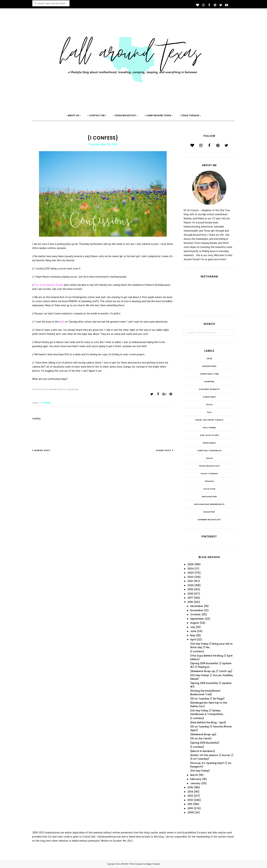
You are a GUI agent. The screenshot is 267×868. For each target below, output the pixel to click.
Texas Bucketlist (209, 466)
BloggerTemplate (153, 864)
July (193, 627)
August (195, 623)
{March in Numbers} (203, 751)
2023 (191, 573)
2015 (190, 787)
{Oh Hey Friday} (200, 771)
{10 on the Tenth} (201, 738)
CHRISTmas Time (209, 374)
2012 (190, 800)
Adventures (209, 366)
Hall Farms (209, 428)
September (197, 619)
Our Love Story (209, 435)
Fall (209, 412)
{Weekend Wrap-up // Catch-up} (211, 671)
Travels (209, 481)
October (195, 614)
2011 (190, 804)
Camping (209, 382)
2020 (191, 585)
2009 (191, 812)
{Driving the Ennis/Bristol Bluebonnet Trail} (205, 693)
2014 (190, 792)
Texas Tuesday (209, 474)
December (197, 606)
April (193, 639)
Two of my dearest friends (49, 285)
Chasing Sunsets (209, 389)
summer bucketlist (209, 520)
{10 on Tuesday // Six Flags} (207, 699)
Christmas (209, 397)
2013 (190, 796)
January (195, 783)
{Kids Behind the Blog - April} (208, 722)
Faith (209, 405)
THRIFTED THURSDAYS (209, 451)
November (197, 610)
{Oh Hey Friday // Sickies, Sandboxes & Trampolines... (207, 712)
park (62, 322)
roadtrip (209, 512)
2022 (191, 577)
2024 (191, 569)
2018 (190, 594)
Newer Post (42, 450)
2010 (190, 808)
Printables (209, 443)
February (196, 779)
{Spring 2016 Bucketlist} (205, 743)
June (193, 631)
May (193, 635)
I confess (46, 403)
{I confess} (197, 651)
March (194, 775)
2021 (190, 581)
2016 (190, 602)
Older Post (164, 450)
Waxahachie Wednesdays (209, 504)
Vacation (209, 489)
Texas (209, 458)
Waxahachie (209, 497)
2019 (190, 589)
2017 (190, 598)
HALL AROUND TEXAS (125, 864)
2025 (209, 359)
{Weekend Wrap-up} (203, 734)
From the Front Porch (209, 420)
